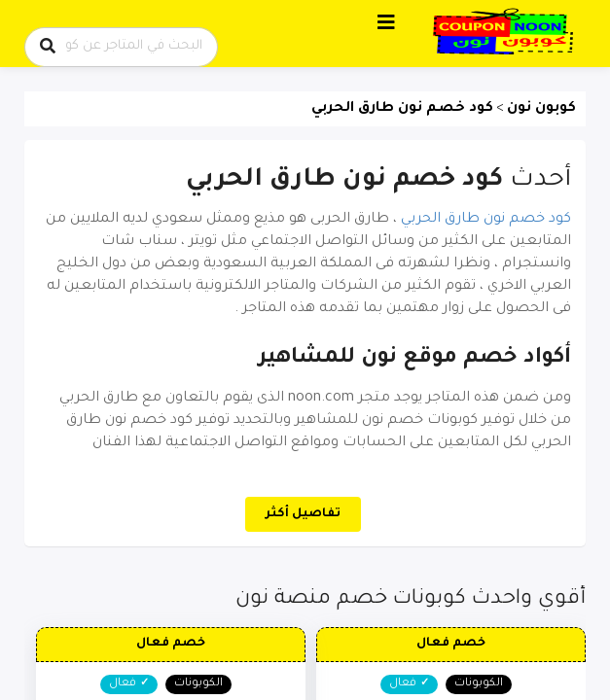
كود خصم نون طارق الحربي (486, 220)
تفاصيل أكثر (303, 514)
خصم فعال (451, 644)
